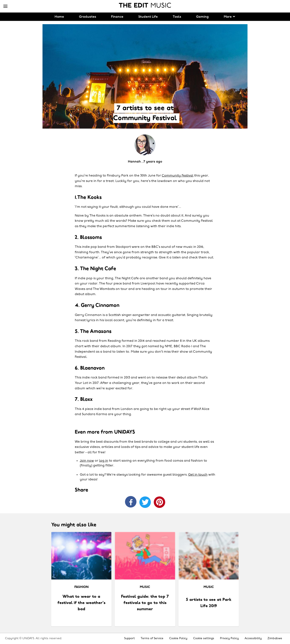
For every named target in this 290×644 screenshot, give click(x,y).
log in (104, 461)
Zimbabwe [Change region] (275, 638)
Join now (87, 461)
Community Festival (177, 176)
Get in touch (198, 475)
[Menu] (5, 6)
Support (129, 638)
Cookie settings (204, 638)
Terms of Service (152, 638)
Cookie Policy (178, 638)
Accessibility (253, 638)
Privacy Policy (229, 638)
